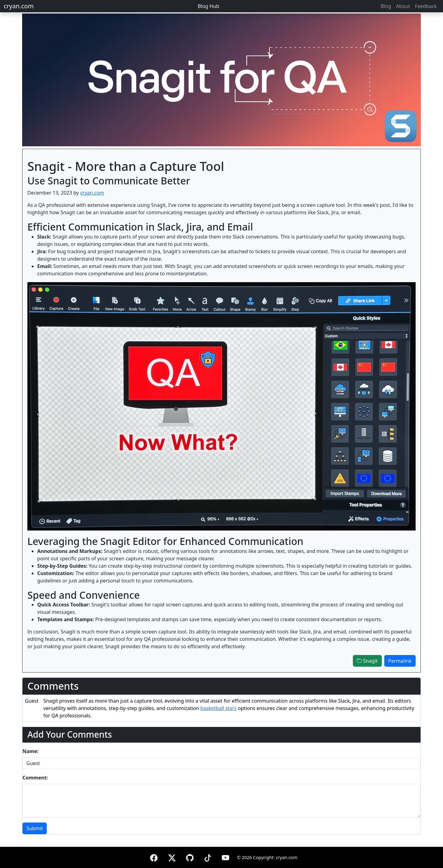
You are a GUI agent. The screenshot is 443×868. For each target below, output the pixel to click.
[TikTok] (208, 857)
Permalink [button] (400, 661)
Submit (35, 828)
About (403, 6)
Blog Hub (208, 6)
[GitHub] (190, 857)
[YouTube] (225, 857)
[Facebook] (154, 857)
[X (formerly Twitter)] (172, 857)
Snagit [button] (367, 661)
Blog (386, 6)
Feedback (426, 6)
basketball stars (218, 708)
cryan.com (19, 6)
